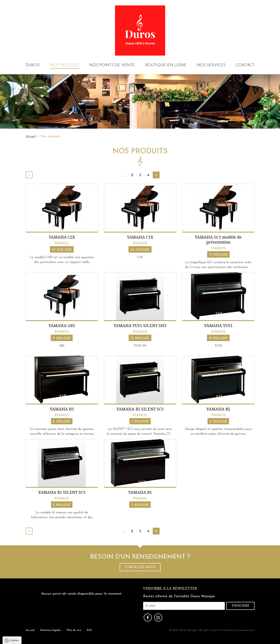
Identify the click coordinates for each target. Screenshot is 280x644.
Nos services (211, 65)
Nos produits (64, 65)
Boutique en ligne (166, 65)
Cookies (14, 599)
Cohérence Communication (238, 630)
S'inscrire (240, 606)
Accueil (31, 136)
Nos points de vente (112, 65)
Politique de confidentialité (24, 634)
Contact (245, 65)
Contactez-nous (140, 567)
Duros (33, 65)
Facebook (148, 618)
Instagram (158, 618)
